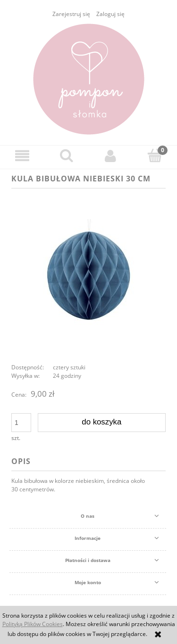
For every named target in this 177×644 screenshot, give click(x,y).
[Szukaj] (67, 155)
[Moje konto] (111, 156)
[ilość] (21, 423)
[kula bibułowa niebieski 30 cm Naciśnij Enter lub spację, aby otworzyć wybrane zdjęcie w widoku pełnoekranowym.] (89, 275)
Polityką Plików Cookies (33, 624)
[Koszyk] (155, 155)
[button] (22, 156)
